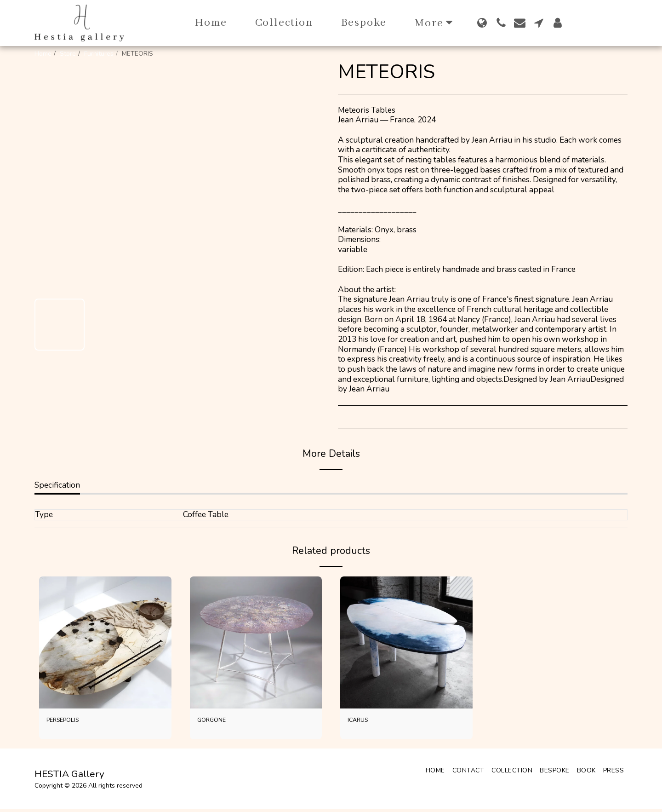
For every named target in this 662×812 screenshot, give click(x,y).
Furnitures (99, 54)
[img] (105, 643)
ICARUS (362, 721)
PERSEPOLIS (70, 721)
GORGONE (217, 721)
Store (68, 54)
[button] (501, 23)
